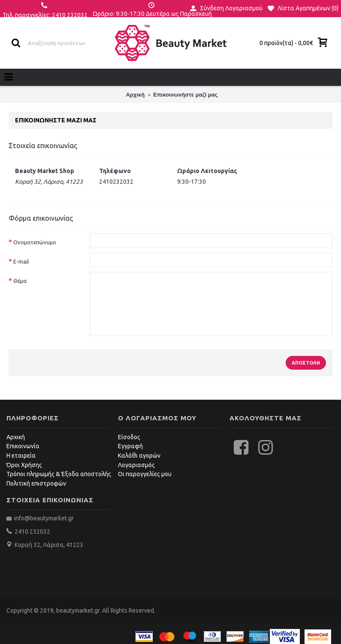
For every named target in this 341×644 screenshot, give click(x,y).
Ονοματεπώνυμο (35, 242)
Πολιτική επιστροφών (36, 483)
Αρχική (16, 437)
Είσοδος (129, 437)
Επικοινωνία (23, 446)
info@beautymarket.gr (43, 518)
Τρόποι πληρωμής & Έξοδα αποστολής (59, 474)
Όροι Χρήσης (24, 465)
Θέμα (20, 281)
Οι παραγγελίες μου (145, 474)
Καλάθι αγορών (139, 456)
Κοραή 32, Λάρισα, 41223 (49, 545)
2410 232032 (32, 532)
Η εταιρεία (21, 456)
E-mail (21, 261)
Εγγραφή (130, 446)
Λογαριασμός (136, 465)
